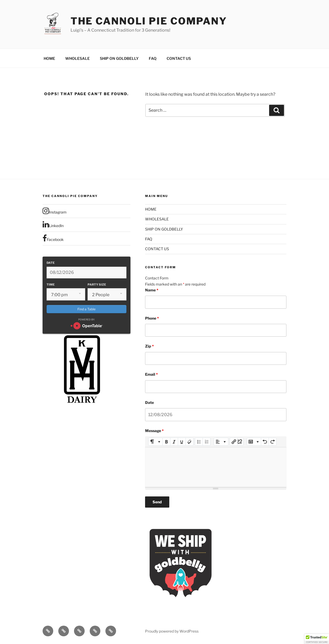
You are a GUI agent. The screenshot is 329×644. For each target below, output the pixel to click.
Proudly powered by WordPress (172, 631)
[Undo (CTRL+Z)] (265, 442)
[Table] (254, 442)
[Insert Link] (234, 442)
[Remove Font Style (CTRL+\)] (190, 442)
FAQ (153, 58)
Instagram (55, 211)
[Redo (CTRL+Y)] (273, 442)
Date (51, 263)
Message (154, 431)
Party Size (97, 285)
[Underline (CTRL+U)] (182, 442)
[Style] (156, 442)
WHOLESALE (77, 58)
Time (51, 285)
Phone (152, 318)
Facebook (53, 238)
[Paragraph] (221, 442)
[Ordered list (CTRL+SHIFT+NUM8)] (207, 442)
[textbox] (216, 467)
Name (152, 290)
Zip (149, 346)
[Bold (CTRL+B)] (166, 442)
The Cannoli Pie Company (149, 21)
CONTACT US (179, 58)
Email (151, 374)
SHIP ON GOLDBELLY (119, 58)
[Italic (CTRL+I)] (174, 442)
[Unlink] (240, 442)
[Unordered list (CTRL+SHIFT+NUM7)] (199, 442)
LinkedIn (53, 224)
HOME (49, 58)
